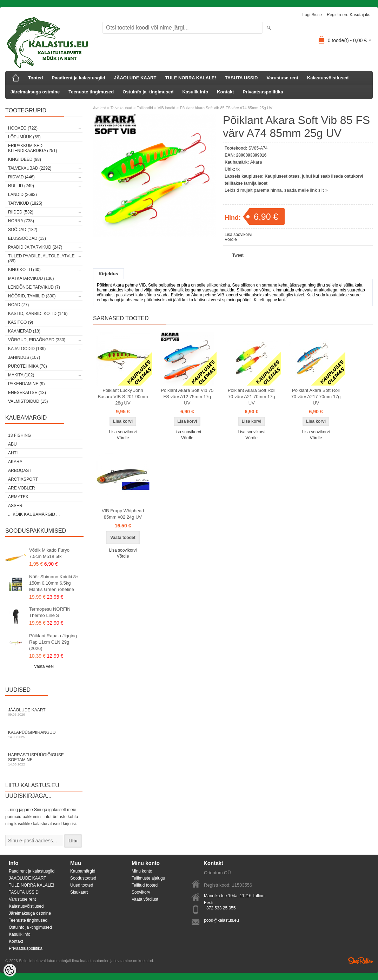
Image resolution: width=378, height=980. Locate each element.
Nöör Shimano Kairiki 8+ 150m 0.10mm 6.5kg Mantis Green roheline (54, 583)
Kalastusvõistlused (328, 78)
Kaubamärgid (83, 871)
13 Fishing (19, 435)
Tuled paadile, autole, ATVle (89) (41, 258)
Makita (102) (21, 375)
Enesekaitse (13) (27, 393)
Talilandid (145, 108)
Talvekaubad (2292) (30, 168)
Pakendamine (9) (26, 384)
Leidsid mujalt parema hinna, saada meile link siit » (276, 190)
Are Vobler (22, 488)
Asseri (16, 506)
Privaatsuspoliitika (263, 92)
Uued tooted (82, 885)
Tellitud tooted (145, 885)
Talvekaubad (121, 108)
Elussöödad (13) (27, 238)
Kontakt (225, 92)
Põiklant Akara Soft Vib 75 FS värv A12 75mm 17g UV (187, 397)
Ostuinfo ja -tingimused (148, 92)
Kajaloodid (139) (27, 349)
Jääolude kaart (44, 712)
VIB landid (166, 108)
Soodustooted (83, 878)
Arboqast (20, 471)
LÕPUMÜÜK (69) (24, 137)
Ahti (13, 453)
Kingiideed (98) (25, 159)
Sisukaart (79, 892)
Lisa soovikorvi (238, 235)
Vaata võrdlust (145, 899)
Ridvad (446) (21, 177)
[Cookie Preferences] (10, 970)
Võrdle (231, 239)
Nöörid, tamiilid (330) (32, 296)
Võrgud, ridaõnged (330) (37, 340)
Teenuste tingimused (91, 92)
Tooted (35, 78)
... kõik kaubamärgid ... (34, 514)
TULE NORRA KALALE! (190, 78)
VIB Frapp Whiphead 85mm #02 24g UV (123, 514)
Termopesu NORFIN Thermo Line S (50, 612)
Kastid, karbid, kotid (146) (38, 314)
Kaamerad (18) (24, 331)
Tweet (238, 255)
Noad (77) (18, 305)
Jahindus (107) (24, 357)
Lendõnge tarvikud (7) (34, 287)
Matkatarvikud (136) (31, 278)
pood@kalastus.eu (221, 920)
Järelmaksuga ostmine (35, 92)
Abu (12, 444)
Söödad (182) (23, 230)
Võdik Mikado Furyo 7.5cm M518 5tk (49, 553)
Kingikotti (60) (24, 270)
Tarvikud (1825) (25, 203)
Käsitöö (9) (21, 322)
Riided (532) (21, 212)
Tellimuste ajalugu (148, 878)
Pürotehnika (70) (28, 366)
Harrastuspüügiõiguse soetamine (44, 759)
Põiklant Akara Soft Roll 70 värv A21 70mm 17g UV (252, 397)
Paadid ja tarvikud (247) (35, 247)
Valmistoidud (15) (28, 401)
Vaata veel (44, 666)
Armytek (18, 497)
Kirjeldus (108, 274)
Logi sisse (312, 15)
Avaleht (100, 108)
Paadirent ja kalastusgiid (78, 78)
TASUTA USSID (241, 78)
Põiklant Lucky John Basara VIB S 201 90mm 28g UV (123, 397)
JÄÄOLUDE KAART (135, 78)
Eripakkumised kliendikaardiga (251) (32, 148)
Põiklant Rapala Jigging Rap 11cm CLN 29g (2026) (53, 642)
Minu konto (142, 871)
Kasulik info (195, 92)
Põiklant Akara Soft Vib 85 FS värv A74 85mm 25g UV (226, 108)
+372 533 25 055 (220, 908)
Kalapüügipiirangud (44, 734)
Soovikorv (141, 892)
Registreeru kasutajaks (349, 15)
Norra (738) (21, 221)
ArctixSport (23, 479)
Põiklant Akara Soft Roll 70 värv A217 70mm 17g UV (316, 397)
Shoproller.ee (360, 961)
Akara (15, 462)
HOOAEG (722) (23, 128)
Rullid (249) (21, 186)
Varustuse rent (283, 78)
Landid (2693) (22, 195)
